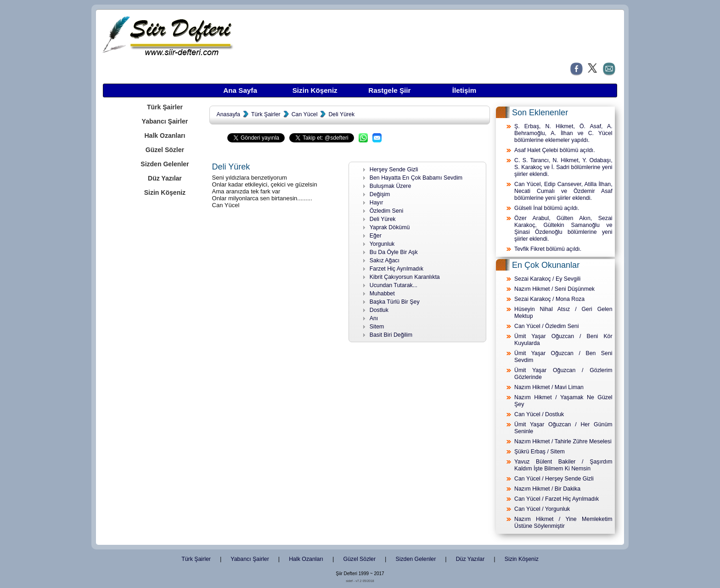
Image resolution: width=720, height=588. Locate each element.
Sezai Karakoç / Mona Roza (549, 299)
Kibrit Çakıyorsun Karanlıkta (405, 277)
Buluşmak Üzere (391, 186)
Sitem (377, 327)
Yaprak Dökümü (390, 227)
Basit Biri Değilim (391, 335)
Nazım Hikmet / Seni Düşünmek (554, 289)
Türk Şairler (165, 107)
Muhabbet (382, 294)
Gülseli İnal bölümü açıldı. (547, 208)
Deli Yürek (341, 114)
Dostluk (379, 310)
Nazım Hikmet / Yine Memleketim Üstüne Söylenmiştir (563, 523)
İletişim (464, 90)
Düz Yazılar (165, 178)
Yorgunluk (382, 244)
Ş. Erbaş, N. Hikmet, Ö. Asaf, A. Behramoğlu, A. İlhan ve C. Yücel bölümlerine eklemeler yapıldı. (563, 133)
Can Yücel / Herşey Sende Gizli (554, 479)
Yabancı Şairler (165, 121)
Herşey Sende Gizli (394, 170)
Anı (374, 318)
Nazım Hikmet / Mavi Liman (549, 387)
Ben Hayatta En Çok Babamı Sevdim (416, 178)
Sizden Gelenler (165, 164)
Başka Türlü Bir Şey (395, 302)
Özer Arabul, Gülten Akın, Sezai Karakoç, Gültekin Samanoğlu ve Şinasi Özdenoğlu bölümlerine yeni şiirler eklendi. (563, 229)
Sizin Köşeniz (315, 90)
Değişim (380, 194)
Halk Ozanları (165, 136)
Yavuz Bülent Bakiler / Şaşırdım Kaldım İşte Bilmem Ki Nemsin (563, 465)
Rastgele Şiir (389, 90)
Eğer (376, 236)
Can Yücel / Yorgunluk (542, 509)
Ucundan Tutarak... (394, 285)
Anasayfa (228, 114)
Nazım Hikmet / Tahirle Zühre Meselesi (563, 441)
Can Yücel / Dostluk (539, 414)
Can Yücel (305, 114)
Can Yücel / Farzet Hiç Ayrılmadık (557, 499)
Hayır (377, 203)
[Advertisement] (165, 346)
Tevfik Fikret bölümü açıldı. (548, 249)
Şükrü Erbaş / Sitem (540, 452)
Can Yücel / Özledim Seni (546, 326)
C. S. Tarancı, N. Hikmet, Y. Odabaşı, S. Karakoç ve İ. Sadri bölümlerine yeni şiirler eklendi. (563, 167)
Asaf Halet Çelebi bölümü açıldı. (555, 150)
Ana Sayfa (240, 90)
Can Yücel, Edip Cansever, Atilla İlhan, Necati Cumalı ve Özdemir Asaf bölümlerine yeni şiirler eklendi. (563, 191)
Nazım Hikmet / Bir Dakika (547, 489)
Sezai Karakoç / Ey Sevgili (547, 279)
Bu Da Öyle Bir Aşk (394, 252)
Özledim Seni (386, 211)
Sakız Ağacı (385, 260)
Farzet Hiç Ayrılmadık (397, 269)
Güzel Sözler (165, 150)
